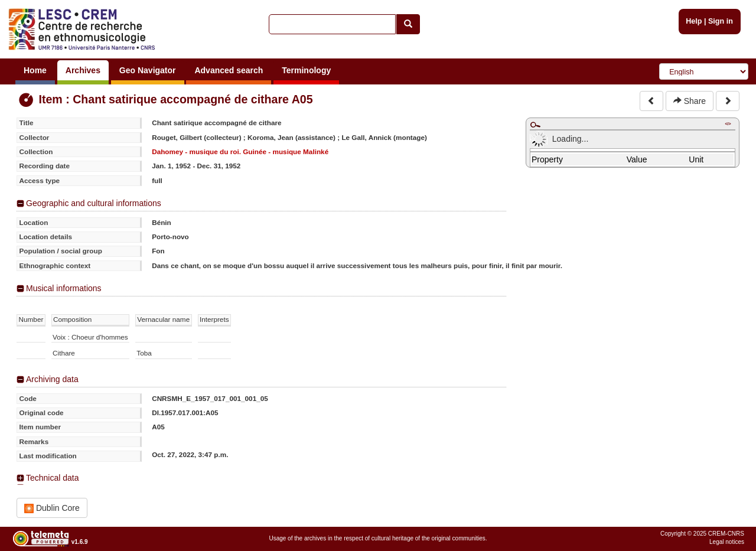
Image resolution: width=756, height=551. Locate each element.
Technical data (53, 478)
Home (35, 70)
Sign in (721, 21)
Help (694, 21)
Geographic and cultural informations (94, 203)
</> (728, 124)
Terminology (306, 70)
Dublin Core (52, 508)
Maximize (535, 125)
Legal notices (727, 542)
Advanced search (229, 70)
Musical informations (64, 288)
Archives (83, 70)
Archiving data (52, 379)
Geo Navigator (148, 70)
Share (690, 101)
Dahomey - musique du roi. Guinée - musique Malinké (240, 151)
